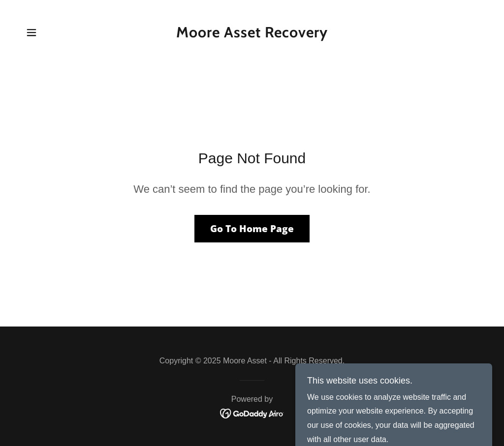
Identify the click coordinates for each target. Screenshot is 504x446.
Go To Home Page (252, 229)
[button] (31, 32)
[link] (252, 35)
